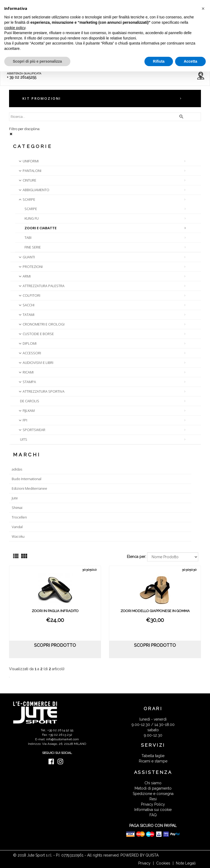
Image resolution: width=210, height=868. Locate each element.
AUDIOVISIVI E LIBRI (35, 363)
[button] (203, 9)
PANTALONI (29, 171)
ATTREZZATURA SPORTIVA (41, 391)
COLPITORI (29, 295)
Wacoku (18, 536)
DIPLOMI (27, 343)
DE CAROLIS (30, 401)
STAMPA (27, 382)
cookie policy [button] (15, 28)
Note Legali (186, 863)
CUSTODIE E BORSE (36, 334)
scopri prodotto (55, 645)
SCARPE (26, 199)
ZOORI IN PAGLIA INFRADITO (55, 611)
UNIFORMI (28, 161)
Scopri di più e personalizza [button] (37, 61)
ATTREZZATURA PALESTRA (41, 286)
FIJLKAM (26, 411)
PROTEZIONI (30, 267)
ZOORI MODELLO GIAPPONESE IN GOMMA (155, 611)
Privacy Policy (153, 804)
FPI (22, 420)
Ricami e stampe (153, 761)
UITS (24, 439)
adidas (17, 469)
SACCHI (26, 305)
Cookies (163, 863)
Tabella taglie (153, 756)
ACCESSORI (29, 353)
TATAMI (26, 315)
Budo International (27, 479)
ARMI (24, 276)
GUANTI (26, 257)
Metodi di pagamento (153, 788)
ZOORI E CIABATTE (41, 228)
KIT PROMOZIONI (42, 98)
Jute (15, 498)
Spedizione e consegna (153, 794)
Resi (153, 799)
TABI (28, 238)
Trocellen (19, 517)
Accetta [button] (190, 61)
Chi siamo (153, 783)
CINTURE (27, 180)
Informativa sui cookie (153, 810)
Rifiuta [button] (159, 61)
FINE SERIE (33, 247)
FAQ (153, 815)
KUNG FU (32, 218)
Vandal (17, 527)
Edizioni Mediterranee (29, 488)
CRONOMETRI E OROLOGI (41, 324)
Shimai (17, 508)
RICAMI (26, 372)
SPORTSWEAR (31, 430)
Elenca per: (136, 557)
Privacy (144, 863)
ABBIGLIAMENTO (33, 190)
